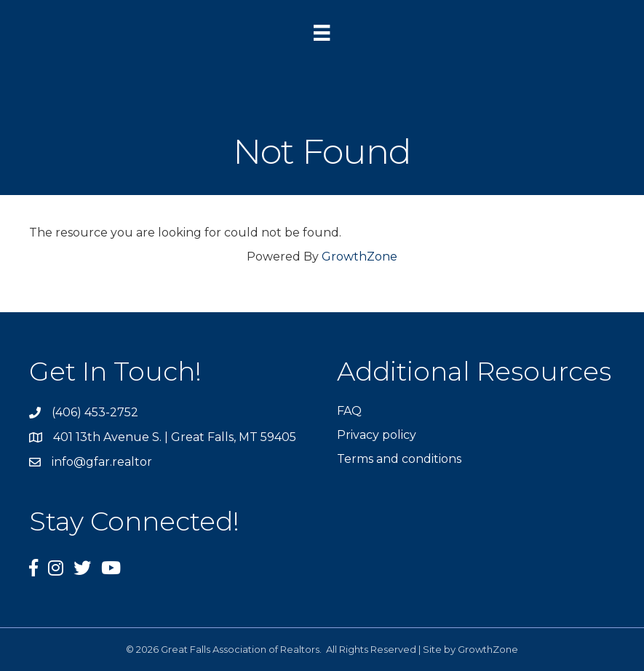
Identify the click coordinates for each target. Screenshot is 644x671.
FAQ (349, 411)
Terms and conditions (399, 459)
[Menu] (322, 33)
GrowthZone (359, 257)
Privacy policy (377, 435)
